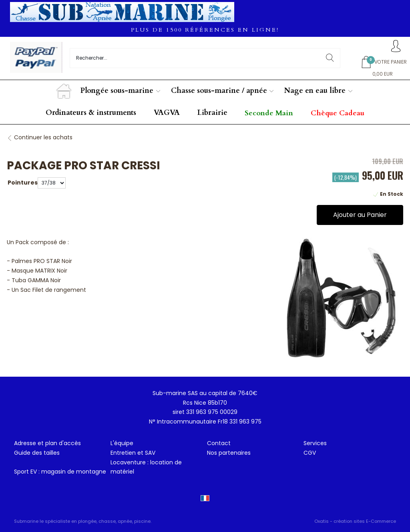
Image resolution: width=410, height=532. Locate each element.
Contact (219, 443)
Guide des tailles (37, 453)
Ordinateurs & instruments (91, 113)
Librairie (212, 113)
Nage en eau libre (315, 91)
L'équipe (122, 443)
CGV (310, 453)
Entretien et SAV (133, 453)
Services (315, 443)
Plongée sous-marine (117, 91)
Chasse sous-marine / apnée (219, 91)
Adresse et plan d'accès (47, 443)
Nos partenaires (229, 453)
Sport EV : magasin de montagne (60, 472)
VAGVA (167, 113)
